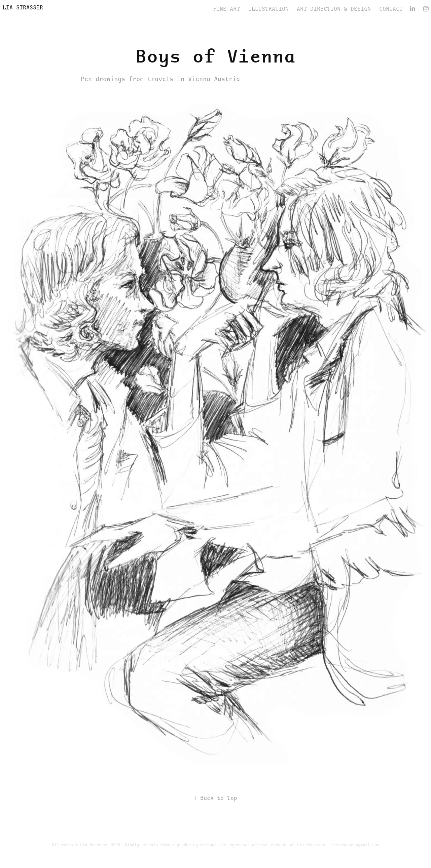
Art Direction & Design (334, 9)
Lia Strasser (23, 7)
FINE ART (226, 9)
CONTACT (391, 9)
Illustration (268, 9)
